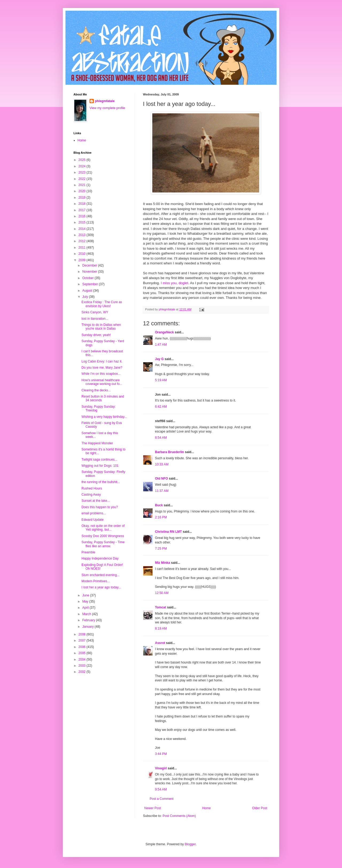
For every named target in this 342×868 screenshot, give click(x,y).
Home (207, 808)
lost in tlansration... (95, 319)
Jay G (159, 359)
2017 (83, 210)
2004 (83, 659)
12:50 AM (162, 593)
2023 (83, 172)
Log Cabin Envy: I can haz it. (102, 361)
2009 (83, 260)
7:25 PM (161, 549)
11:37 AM (162, 491)
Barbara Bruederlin (170, 452)
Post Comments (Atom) (179, 816)
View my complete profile (107, 108)
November (90, 272)
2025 (83, 160)
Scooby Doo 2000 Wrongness (103, 536)
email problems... (94, 513)
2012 (83, 241)
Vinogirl (161, 768)
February (89, 620)
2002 (83, 672)
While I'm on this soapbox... (101, 374)
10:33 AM (162, 464)
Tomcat (161, 607)
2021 (83, 185)
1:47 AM (161, 345)
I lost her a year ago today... (101, 587)
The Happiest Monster (97, 443)
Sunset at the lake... (96, 501)
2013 (83, 235)
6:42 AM (161, 407)
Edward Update (93, 520)
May (86, 601)
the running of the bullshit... (101, 482)
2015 (83, 222)
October (88, 278)
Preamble (88, 552)
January (88, 627)
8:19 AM (161, 628)
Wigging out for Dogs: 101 (100, 466)
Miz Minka (163, 563)
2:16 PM (161, 517)
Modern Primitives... (96, 581)
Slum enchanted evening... (100, 575)
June (86, 595)
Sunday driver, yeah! (96, 335)
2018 (83, 204)
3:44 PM (161, 754)
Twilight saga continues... (99, 460)
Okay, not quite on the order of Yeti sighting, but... (103, 528)
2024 (83, 166)
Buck (159, 505)
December (90, 265)
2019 (83, 198)
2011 (83, 248)
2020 (83, 191)
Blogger (190, 844)
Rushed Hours (92, 488)
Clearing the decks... (96, 390)
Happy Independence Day (100, 558)
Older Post (260, 808)
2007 (83, 641)
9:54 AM (161, 789)
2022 (83, 179)
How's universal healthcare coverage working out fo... (102, 382)
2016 (83, 216)
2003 (83, 666)
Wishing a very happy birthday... (104, 417)
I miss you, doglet (175, 283)
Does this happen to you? (100, 507)
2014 (83, 229)
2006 (83, 647)
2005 (83, 653)
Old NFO (162, 479)
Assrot (160, 643)
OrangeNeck (164, 332)
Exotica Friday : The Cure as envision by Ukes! (102, 304)
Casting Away (91, 495)
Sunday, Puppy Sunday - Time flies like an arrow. (103, 544)
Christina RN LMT (168, 532)
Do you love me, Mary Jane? (102, 368)
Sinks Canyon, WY (95, 312)
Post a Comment (162, 799)
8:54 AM (161, 438)
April (86, 608)
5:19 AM (161, 380)
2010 (83, 254)
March (87, 614)
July (86, 297)
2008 (83, 634)
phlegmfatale (105, 101)
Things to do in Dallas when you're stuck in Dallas (101, 327)
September (91, 284)
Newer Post (153, 808)
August (88, 291)
